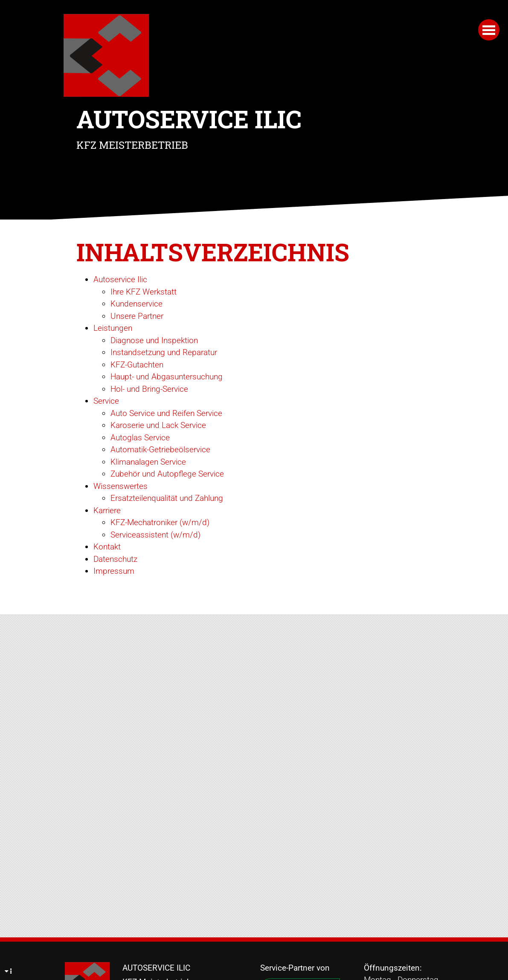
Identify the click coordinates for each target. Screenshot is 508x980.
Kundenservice (136, 304)
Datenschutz (115, 559)
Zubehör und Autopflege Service (167, 474)
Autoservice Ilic (120, 279)
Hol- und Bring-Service (149, 389)
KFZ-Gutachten (137, 365)
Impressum (114, 571)
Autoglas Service (140, 438)
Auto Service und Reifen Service (166, 413)
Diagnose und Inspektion (154, 340)
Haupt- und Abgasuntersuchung (167, 377)
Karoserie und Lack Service (158, 425)
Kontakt (107, 547)
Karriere (107, 510)
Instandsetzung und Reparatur (164, 352)
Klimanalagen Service (148, 462)
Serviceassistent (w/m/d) (155, 535)
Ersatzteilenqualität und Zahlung (167, 498)
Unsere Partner (137, 316)
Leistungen (113, 328)
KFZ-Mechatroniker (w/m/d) (160, 522)
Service (106, 401)
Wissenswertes (120, 486)
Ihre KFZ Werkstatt (144, 292)
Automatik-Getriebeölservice (160, 450)
